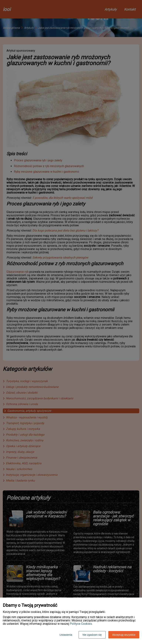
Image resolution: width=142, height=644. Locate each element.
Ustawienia (66, 635)
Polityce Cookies (81, 624)
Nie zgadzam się (92, 635)
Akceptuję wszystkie (124, 635)
